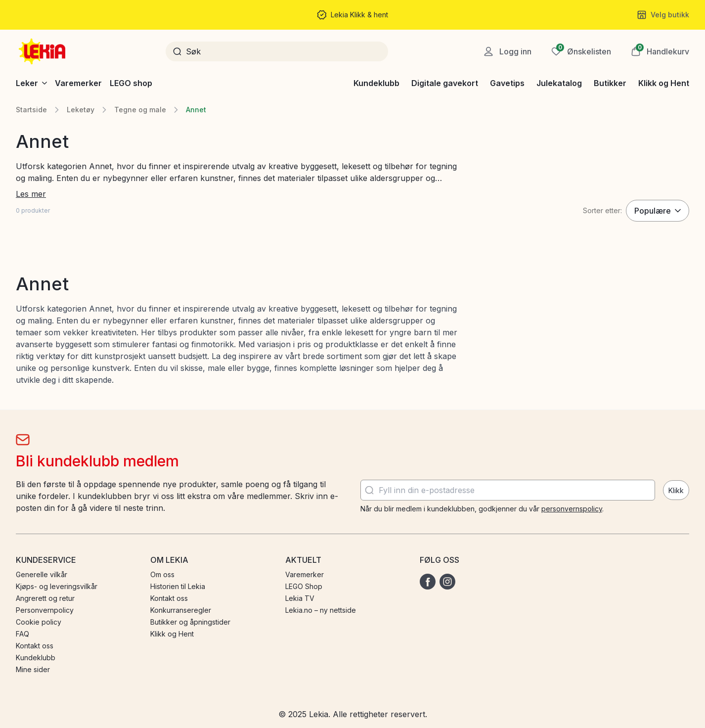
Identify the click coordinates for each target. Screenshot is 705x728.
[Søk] (284, 51)
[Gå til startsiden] (43, 51)
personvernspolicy (572, 509)
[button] (660, 51)
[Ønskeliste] (581, 51)
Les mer (31, 194)
